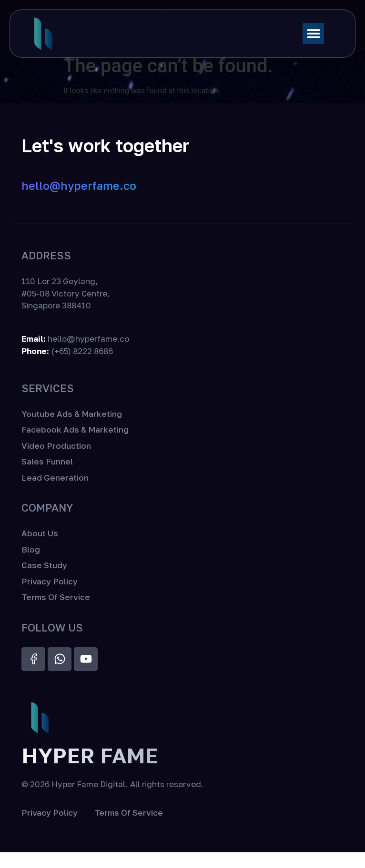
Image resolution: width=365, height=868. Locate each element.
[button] (313, 34)
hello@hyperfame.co (79, 202)
